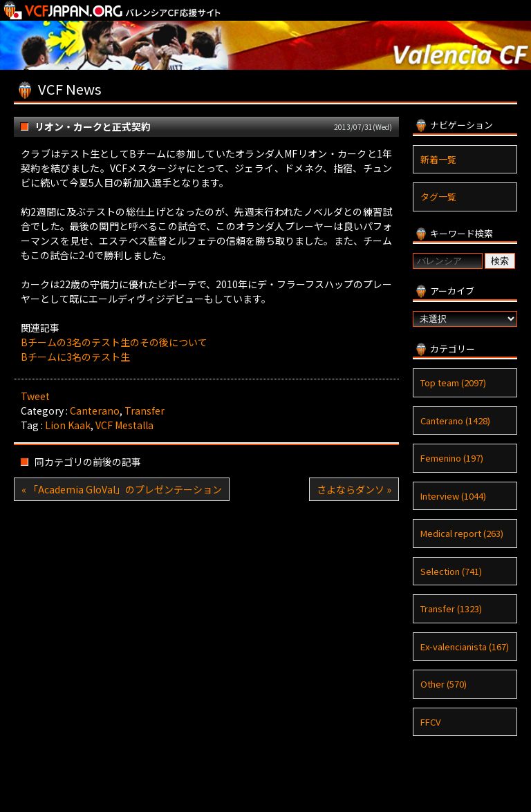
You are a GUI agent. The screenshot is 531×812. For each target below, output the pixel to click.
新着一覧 (438, 159)
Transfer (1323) (451, 608)
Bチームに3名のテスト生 (75, 357)
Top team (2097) (453, 383)
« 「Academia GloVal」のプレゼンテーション (122, 489)
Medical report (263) (462, 533)
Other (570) (444, 684)
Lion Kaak (68, 425)
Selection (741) (451, 571)
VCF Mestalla (124, 425)
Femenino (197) (452, 458)
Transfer (145, 410)
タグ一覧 (438, 197)
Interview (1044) (453, 496)
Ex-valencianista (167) (465, 646)
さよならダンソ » (354, 489)
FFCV (430, 722)
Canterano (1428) (455, 421)
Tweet (35, 396)
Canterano (95, 410)
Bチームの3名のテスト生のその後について (114, 342)
